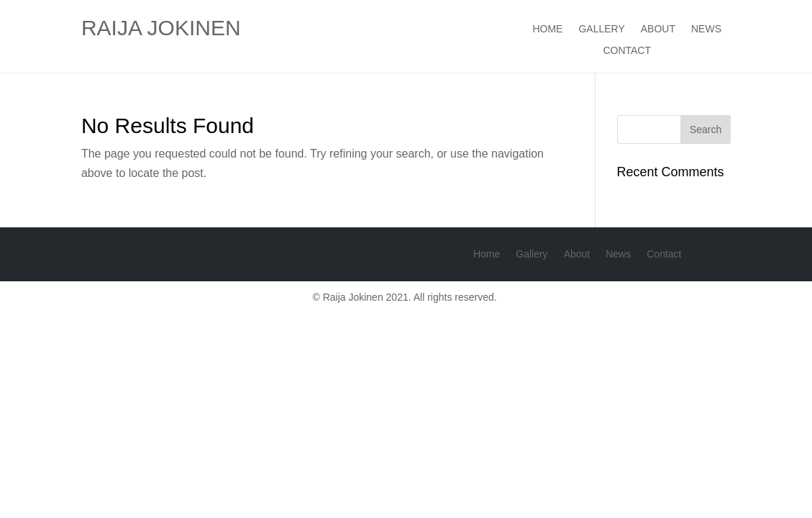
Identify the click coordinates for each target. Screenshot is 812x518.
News (706, 29)
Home (547, 29)
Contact (627, 51)
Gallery (601, 29)
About (658, 29)
